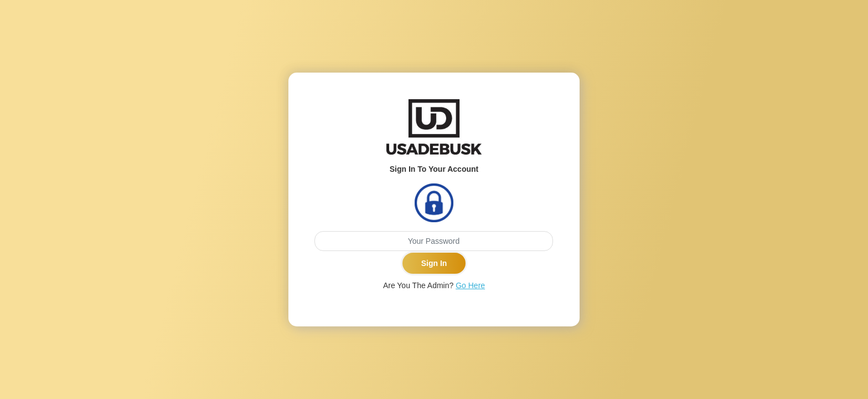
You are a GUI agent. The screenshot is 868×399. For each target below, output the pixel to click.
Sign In (434, 263)
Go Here (470, 285)
